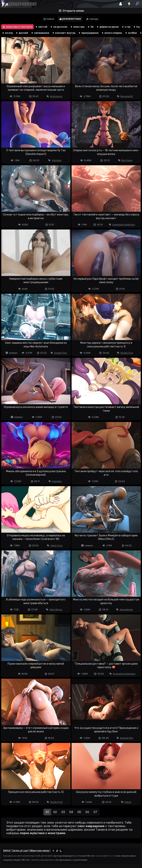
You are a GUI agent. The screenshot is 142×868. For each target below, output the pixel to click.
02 (55, 812)
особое (131, 33)
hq (136, 27)
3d (90, 27)
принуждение (88, 33)
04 (71, 812)
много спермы (112, 33)
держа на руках (108, 27)
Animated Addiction (124, 225)
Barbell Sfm (127, 738)
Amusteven (126, 610)
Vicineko (57, 160)
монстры (77, 27)
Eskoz (128, 802)
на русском (59, 27)
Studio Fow (60, 353)
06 (87, 812)
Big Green (127, 160)
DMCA (7, 851)
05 (79, 812)
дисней (22, 33)
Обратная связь (39, 851)
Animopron (56, 96)
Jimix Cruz (56, 546)
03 (63, 812)
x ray (126, 27)
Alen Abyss (56, 610)
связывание (40, 33)
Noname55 (127, 96)
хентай (41, 27)
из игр (7, 33)
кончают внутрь (64, 33)
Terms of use (20, 851)
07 (95, 812)
